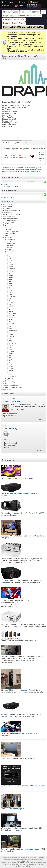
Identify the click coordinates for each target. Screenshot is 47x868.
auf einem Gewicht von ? (32, 172)
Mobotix (11, 317)
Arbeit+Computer (8, 205)
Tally (10, 355)
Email (39, 419)
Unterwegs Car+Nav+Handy (11, 386)
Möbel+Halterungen (11, 234)
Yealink (11, 370)
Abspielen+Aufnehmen (11, 220)
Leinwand (10, 253)
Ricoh (10, 342)
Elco (10, 287)
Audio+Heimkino (8, 207)
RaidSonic (12, 336)
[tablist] (23, 152)
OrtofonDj (11, 323)
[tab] (12, 143)
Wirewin (11, 367)
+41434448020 (39, 858)
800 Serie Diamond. (38, 786)
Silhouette (12, 352)
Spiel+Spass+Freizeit (9, 216)
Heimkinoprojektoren (31, 849)
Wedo (10, 365)
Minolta (11, 312)
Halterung (10, 247)
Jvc (10, 300)
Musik (7, 236)
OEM (10, 319)
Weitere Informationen (23, 866)
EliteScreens (12, 291)
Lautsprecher (19, 16)
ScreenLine (12, 346)
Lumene (11, 308)
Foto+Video (8, 230)
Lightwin (11, 306)
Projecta (11, 334)
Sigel (10, 350)
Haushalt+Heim (7, 213)
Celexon (11, 276)
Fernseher (25, 12)
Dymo (10, 285)
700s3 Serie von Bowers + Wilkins (21, 690)
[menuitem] (9, 2)
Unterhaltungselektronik (10, 218)
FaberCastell (12, 297)
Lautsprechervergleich (16, 809)
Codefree (7, 19)
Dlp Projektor (11, 245)
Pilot (10, 333)
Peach (11, 329)
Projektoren (10, 378)
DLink (10, 280)
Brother (11, 270)
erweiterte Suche (7, 197)
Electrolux (12, 289)
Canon (11, 274)
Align (10, 261)
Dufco (10, 283)
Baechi (11, 266)
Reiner (11, 340)
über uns (7, 12)
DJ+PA (7, 224)
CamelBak (12, 272)
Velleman (11, 361)
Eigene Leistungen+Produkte (11, 211)
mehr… (23, 409)
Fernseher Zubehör (10, 228)
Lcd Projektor (11, 251)
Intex (10, 298)
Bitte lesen (20, 50)
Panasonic (12, 325)
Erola (10, 295)
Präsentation (9, 237)
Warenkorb (19, 19)
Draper (11, 281)
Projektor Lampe (12, 376)
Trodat (11, 359)
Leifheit (11, 304)
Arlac (10, 263)
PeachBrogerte (13, 331)
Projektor (9, 374)
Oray (10, 321)
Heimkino (35, 12)
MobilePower (12, 314)
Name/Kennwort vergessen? (11, 186)
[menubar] (23, 4)
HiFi (43, 12)
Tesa (10, 357)
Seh (10, 348)
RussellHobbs (13, 344)
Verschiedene (13, 363)
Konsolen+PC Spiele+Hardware (12, 214)
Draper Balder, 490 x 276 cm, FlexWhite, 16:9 (23, 27)
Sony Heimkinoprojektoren (19, 493)
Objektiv (9, 372)
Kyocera (11, 302)
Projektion (7, 16)
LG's (16, 603)
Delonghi (11, 278)
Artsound (11, 264)
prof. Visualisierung (10, 239)
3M (10, 257)
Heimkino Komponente (11, 232)
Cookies (22, 863)
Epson (11, 293)
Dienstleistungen (34, 16)
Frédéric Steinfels (11, 401)
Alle (10, 255)
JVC (3, 581)
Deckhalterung (11, 243)
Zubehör (9, 380)
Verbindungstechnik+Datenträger (12, 388)
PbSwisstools (13, 327)
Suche (16, 12)
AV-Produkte (7, 209)
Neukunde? (5, 185)
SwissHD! (31, 758)
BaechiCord (12, 268)
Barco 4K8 (33, 513)
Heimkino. (18, 830)
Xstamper (11, 369)
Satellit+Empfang (10, 382)
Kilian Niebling (10, 429)
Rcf (10, 338)
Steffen (11, 353)
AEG (10, 259)
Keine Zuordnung (10, 384)
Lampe (9, 249)
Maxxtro (11, 310)
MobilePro (12, 316)
